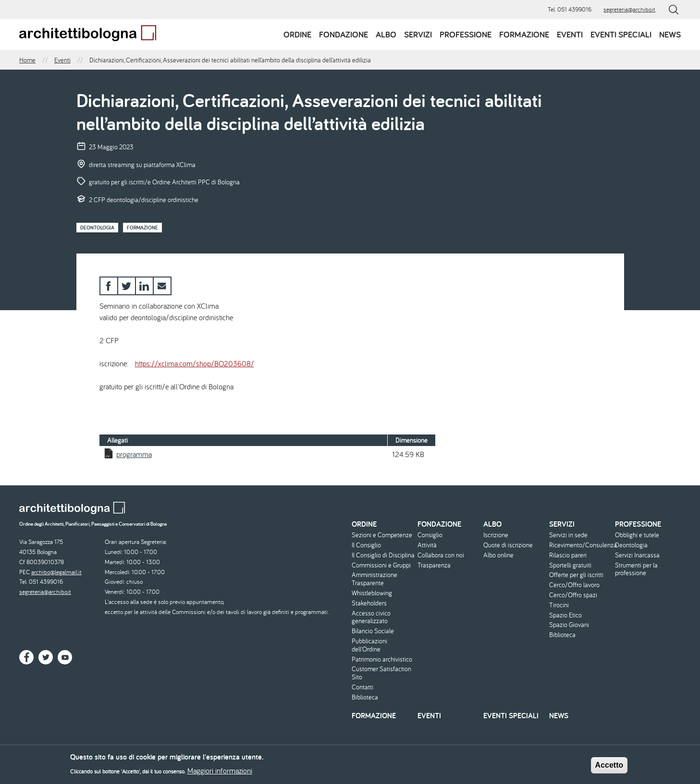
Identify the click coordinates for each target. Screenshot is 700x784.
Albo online (498, 555)
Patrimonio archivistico (382, 659)
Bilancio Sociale (373, 631)
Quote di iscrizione (508, 545)
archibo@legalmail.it (56, 572)
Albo (386, 34)
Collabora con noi (441, 555)
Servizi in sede (568, 535)
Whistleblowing (372, 593)
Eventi (570, 34)
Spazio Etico (565, 615)
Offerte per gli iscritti (576, 575)
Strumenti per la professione (636, 569)
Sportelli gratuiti (570, 565)
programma (134, 454)
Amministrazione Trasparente (375, 579)
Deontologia (97, 228)
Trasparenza (434, 565)
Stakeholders (369, 603)
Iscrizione (496, 535)
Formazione (524, 34)
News (670, 34)
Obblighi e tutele (637, 535)
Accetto (609, 767)
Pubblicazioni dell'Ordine (369, 645)
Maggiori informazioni (220, 773)
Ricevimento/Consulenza (581, 545)
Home (27, 60)
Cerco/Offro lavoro (574, 585)
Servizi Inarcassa (637, 555)
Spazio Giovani (569, 625)
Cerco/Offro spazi (573, 595)
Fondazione (344, 34)
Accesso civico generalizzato (371, 617)
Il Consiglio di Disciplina (383, 555)
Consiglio (430, 535)
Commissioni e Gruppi (381, 565)
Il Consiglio (366, 545)
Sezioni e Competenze (382, 535)
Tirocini (559, 605)
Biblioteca (365, 697)
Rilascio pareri (568, 555)
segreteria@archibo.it (629, 9)
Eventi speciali (621, 34)
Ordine (297, 34)
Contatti (362, 687)
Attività (427, 545)
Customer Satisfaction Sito (381, 673)
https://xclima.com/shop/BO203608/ (195, 363)
